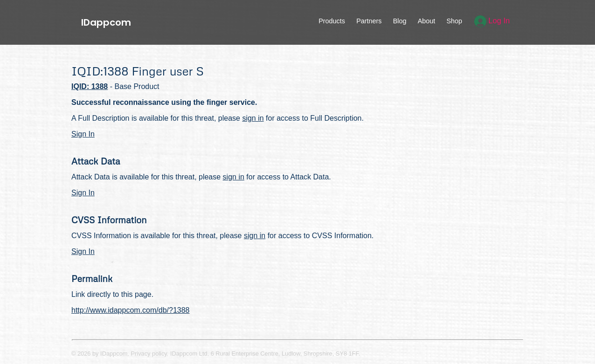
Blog (400, 21)
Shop (454, 21)
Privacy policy (149, 354)
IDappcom (106, 22)
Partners (369, 21)
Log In (492, 21)
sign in (253, 118)
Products (332, 21)
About (427, 21)
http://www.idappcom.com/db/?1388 (130, 310)
